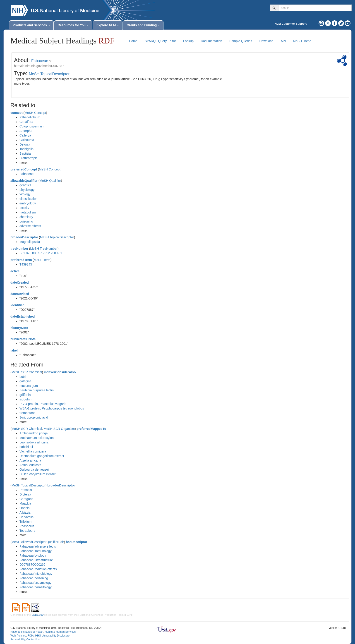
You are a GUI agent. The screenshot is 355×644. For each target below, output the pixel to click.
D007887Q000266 (32, 565)
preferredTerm (21, 260)
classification (28, 199)
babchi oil (26, 447)
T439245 (26, 264)
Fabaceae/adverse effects (38, 546)
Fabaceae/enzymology (35, 583)
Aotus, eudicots (30, 465)
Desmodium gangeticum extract (42, 456)
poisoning (26, 221)
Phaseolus (27, 526)
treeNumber (19, 249)
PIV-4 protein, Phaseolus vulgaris (43, 404)
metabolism (28, 212)
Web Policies (18, 636)
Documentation (211, 41)
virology (25, 194)
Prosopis (26, 490)
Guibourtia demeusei (34, 469)
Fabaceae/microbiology (36, 574)
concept (17, 113)
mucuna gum (29, 386)
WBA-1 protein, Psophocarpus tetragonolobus (52, 408)
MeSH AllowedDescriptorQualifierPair (38, 542)
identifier (17, 305)
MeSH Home (302, 41)
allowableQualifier (24, 181)
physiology (27, 190)
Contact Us (33, 639)
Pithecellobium (30, 117)
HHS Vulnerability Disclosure (52, 636)
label (14, 350)
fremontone (28, 413)
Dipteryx (25, 494)
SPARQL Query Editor (160, 41)
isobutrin (25, 399)
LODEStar (37, 615)
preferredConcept (24, 169)
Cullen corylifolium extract (38, 474)
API (283, 41)
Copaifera (26, 122)
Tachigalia (26, 149)
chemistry (26, 217)
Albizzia (25, 512)
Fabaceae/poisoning (34, 578)
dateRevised (20, 294)
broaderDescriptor (24, 237)
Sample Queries (241, 41)
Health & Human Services (60, 632)
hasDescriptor (77, 542)
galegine (25, 381)
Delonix (25, 144)
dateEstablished (23, 316)
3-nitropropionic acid (34, 417)
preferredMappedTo (91, 429)
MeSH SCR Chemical (27, 372)
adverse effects (30, 226)
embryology (28, 203)
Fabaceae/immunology (36, 551)
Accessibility (18, 639)
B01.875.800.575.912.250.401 (41, 253)
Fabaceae (40, 61)
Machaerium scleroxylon (37, 438)
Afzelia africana (30, 460)
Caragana (26, 499)
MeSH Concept (35, 113)
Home (133, 41)
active (15, 271)
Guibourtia (27, 140)
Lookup (188, 41)
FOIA (31, 636)
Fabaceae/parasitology (36, 587)
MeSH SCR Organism (59, 429)
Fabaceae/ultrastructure (36, 560)
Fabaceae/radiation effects (38, 569)
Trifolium (25, 522)
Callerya (25, 135)
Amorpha (26, 131)
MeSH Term (42, 260)
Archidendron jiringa (34, 433)
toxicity (24, 208)
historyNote (19, 328)
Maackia (25, 503)
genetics (25, 185)
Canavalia (26, 517)
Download (266, 41)
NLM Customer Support (291, 24)
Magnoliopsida (30, 242)
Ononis (24, 508)
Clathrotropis (28, 158)
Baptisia (25, 153)
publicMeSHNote (23, 339)
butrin (23, 377)
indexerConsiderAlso (60, 372)
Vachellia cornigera (33, 451)
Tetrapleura (27, 531)
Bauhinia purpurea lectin (37, 390)
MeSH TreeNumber (44, 249)
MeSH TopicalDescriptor (49, 74)
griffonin (25, 395)
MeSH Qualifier (50, 181)
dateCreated (20, 282)
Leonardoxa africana (34, 442)
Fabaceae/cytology (33, 555)
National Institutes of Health (27, 632)
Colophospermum (32, 126)
